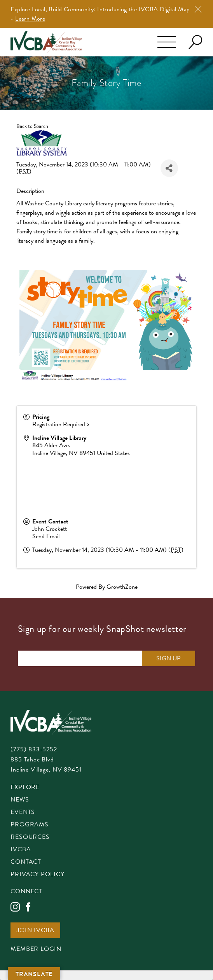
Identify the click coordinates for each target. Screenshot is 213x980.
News (20, 800)
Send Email (46, 536)
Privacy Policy (37, 875)
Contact (26, 862)
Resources (30, 837)
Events (23, 813)
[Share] (169, 168)
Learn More (30, 19)
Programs (29, 825)
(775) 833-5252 (34, 749)
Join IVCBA (35, 931)
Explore (25, 788)
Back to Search (32, 126)
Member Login (36, 949)
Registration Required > (61, 424)
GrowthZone (122, 587)
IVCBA (21, 850)
